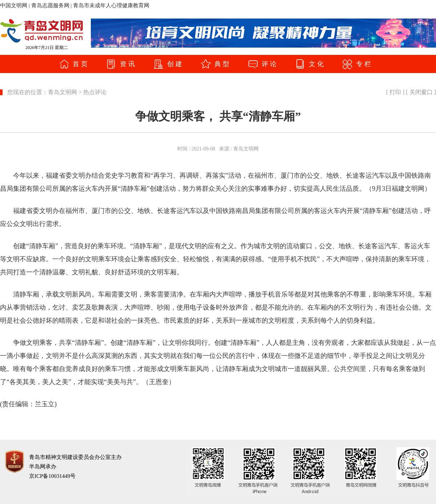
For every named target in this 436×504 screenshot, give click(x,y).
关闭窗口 (421, 92)
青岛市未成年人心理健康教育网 (111, 5)
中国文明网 (14, 5)
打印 (395, 92)
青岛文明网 (62, 92)
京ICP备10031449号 (52, 476)
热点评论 (95, 92)
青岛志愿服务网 (50, 5)
